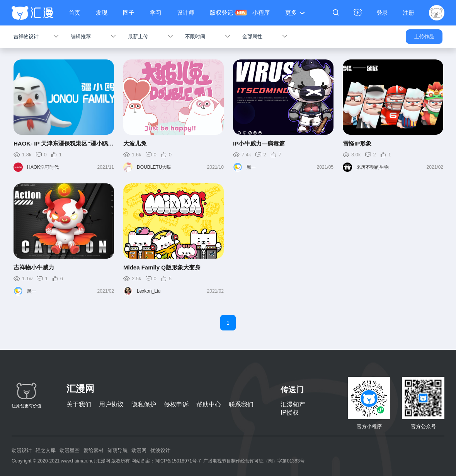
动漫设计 (22, 450)
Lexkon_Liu (149, 291)
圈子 (129, 13)
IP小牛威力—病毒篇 (259, 143)
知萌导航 (117, 450)
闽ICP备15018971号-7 (178, 461)
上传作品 (424, 36)
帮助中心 (209, 404)
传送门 (292, 390)
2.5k (137, 279)
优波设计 (160, 450)
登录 (382, 13)
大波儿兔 (135, 143)
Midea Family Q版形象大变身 (162, 267)
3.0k (356, 155)
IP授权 (290, 412)
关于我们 (79, 404)
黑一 (251, 167)
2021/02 (435, 167)
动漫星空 (70, 450)
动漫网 (139, 450)
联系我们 (241, 404)
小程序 (261, 13)
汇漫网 (80, 389)
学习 (156, 13)
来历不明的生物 (373, 167)
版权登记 (221, 13)
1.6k (137, 155)
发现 (102, 13)
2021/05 (325, 167)
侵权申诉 (176, 404)
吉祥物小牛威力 (34, 267)
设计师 (186, 13)
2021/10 (215, 167)
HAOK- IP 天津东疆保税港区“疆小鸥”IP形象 (71, 143)
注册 (408, 13)
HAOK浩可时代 (43, 167)
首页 (75, 13)
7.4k (246, 155)
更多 (291, 13)
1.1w (27, 279)
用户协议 (111, 404)
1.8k (27, 155)
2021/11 (106, 167)
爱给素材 (94, 450)
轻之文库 (46, 450)
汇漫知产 (293, 404)
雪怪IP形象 (357, 143)
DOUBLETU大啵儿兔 (154, 168)
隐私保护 (144, 404)
